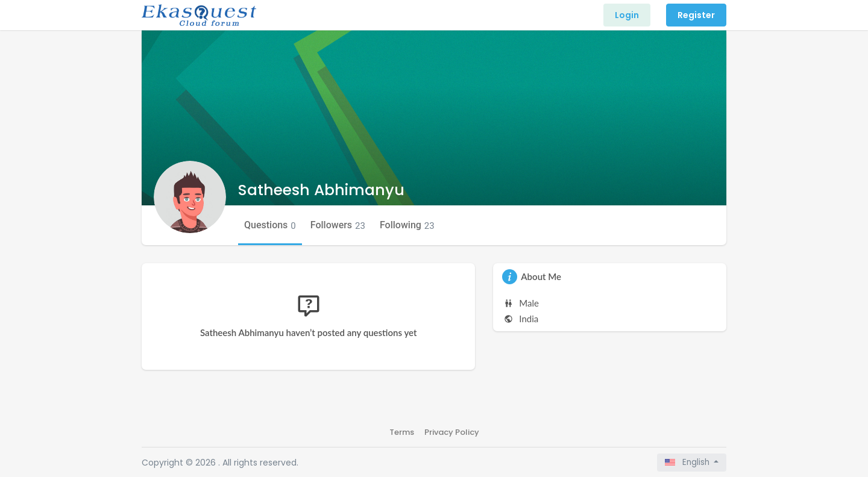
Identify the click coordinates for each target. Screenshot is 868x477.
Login (627, 15)
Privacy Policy (452, 432)
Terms (402, 432)
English (688, 462)
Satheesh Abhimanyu (321, 190)
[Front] (199, 15)
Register (696, 15)
